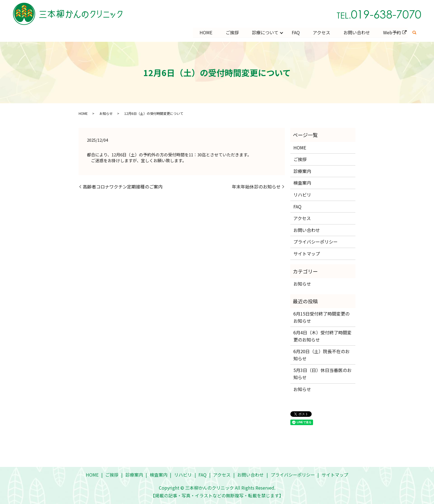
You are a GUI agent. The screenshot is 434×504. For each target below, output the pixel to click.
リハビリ (302, 195)
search (414, 33)
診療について (265, 32)
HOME (205, 32)
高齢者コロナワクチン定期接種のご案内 (123, 187)
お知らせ (106, 113)
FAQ (295, 32)
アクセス (321, 32)
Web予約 (392, 32)
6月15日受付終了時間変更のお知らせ (321, 317)
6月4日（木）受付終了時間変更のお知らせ (322, 336)
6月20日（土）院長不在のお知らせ (321, 355)
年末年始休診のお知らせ (256, 187)
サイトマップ (307, 254)
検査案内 (302, 183)
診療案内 (302, 171)
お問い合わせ (356, 32)
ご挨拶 (231, 32)
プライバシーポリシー (316, 242)
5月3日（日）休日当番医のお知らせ (322, 374)
